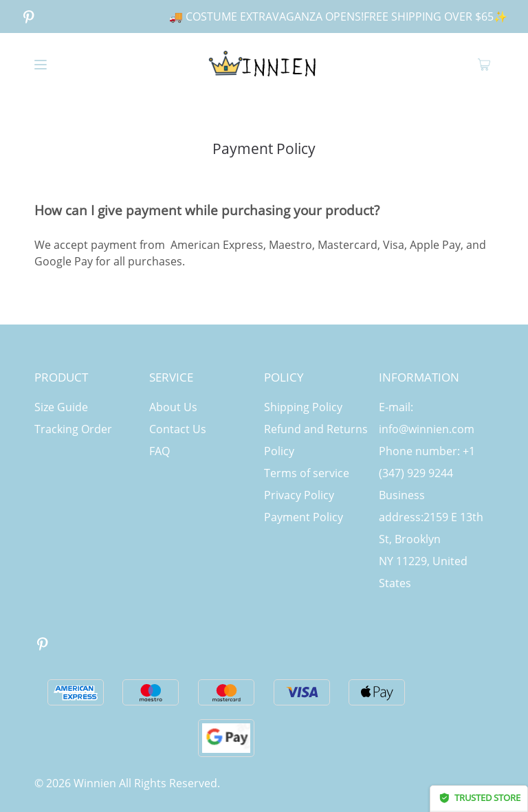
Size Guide (61, 407)
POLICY (284, 377)
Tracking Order (73, 429)
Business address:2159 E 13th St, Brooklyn (431, 517)
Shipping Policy (303, 407)
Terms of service (307, 473)
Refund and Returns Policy (316, 440)
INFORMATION (419, 377)
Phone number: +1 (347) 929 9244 (427, 462)
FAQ (159, 451)
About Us (173, 407)
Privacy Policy (299, 495)
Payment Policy (304, 517)
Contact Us (178, 429)
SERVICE (171, 377)
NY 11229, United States (423, 572)
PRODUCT (61, 377)
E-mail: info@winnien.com (427, 418)
